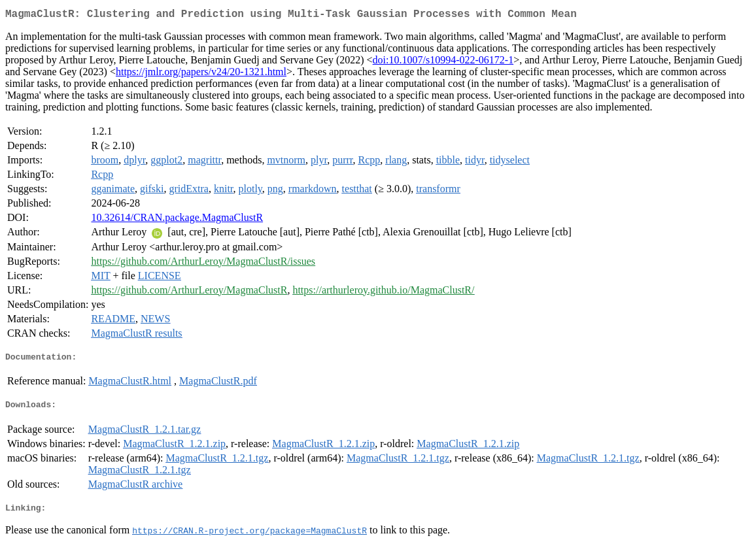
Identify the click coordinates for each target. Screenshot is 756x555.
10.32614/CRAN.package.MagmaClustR (177, 220)
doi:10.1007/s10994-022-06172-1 (443, 62)
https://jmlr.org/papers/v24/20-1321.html (201, 74)
